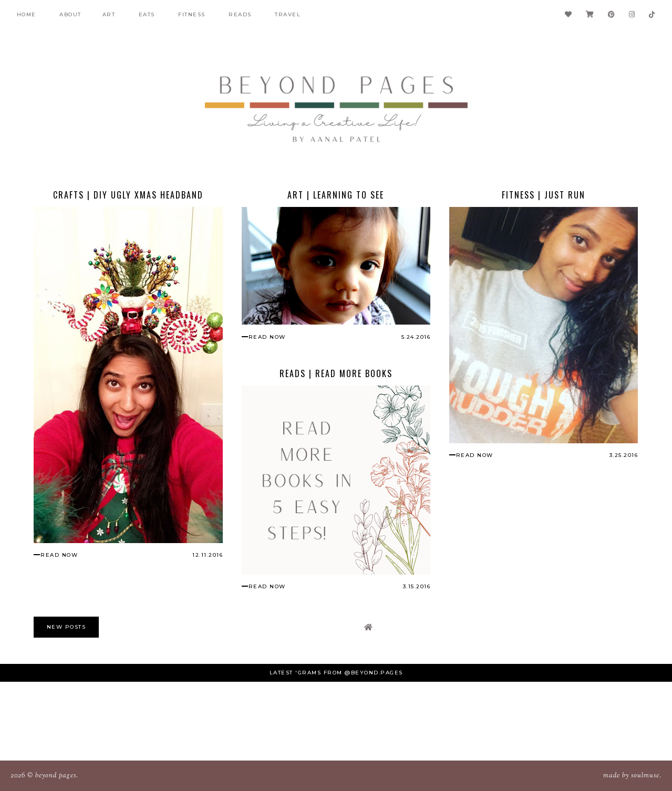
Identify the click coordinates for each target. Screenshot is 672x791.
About (70, 14)
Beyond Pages (56, 776)
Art (109, 14)
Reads (240, 14)
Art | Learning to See (336, 195)
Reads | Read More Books (336, 373)
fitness (192, 14)
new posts (66, 627)
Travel (288, 14)
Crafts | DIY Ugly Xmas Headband (128, 195)
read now (59, 555)
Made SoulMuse (631, 776)
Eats (147, 14)
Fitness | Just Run (544, 195)
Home (27, 14)
